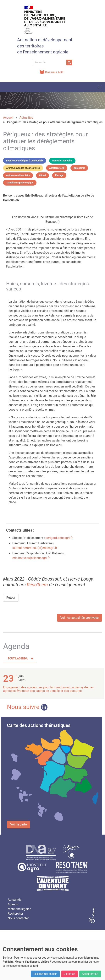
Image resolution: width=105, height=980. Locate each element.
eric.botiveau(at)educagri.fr (31, 558)
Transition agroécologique (20, 183)
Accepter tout (90, 974)
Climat (43, 175)
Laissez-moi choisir (45, 974)
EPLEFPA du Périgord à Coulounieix (25, 161)
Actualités (15, 900)
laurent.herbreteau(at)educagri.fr (35, 548)
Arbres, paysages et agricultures (23, 168)
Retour (11, 598)
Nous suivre (27, 707)
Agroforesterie (57, 168)
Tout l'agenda (18, 658)
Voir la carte (18, 824)
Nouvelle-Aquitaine (62, 161)
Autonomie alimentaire (18, 175)
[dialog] (52, 960)
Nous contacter (18, 918)
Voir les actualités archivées (80, 618)
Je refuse (69, 974)
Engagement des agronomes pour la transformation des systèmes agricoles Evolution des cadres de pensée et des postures (48, 689)
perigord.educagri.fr (59, 538)
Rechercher (15, 914)
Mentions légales (19, 909)
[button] (100, 87)
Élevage (59, 175)
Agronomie (79, 168)
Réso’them (37, 585)
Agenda (13, 904)
